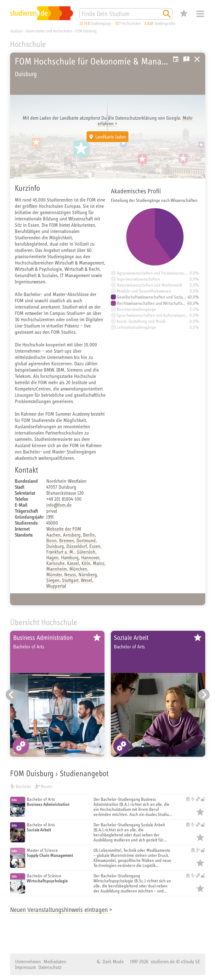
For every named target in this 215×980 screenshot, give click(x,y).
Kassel (73, 563)
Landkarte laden (111, 137)
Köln (86, 563)
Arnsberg (72, 535)
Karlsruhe (55, 563)
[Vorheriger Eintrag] (11, 695)
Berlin (89, 535)
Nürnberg (88, 574)
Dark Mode (113, 961)
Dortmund (86, 540)
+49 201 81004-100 (64, 499)
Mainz (99, 563)
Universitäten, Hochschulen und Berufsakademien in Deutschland (197, 59)
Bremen (67, 540)
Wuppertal (56, 586)
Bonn (51, 540)
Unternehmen (28, 961)
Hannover (90, 557)
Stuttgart (70, 580)
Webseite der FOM (64, 529)
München (78, 569)
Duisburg (55, 546)
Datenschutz (50, 967)
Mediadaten (55, 961)
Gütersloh (86, 552)
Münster (54, 574)
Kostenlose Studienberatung (186, 59)
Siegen (53, 580)
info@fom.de (59, 505)
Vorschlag (176, 59)
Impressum (25, 967)
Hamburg (70, 557)
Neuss (70, 574)
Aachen (53, 535)
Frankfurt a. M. (60, 552)
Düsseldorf (77, 546)
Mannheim (57, 569)
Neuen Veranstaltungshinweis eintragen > (61, 910)
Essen (95, 546)
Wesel (87, 580)
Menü (200, 14)
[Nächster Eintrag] (204, 695)
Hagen (52, 557)
